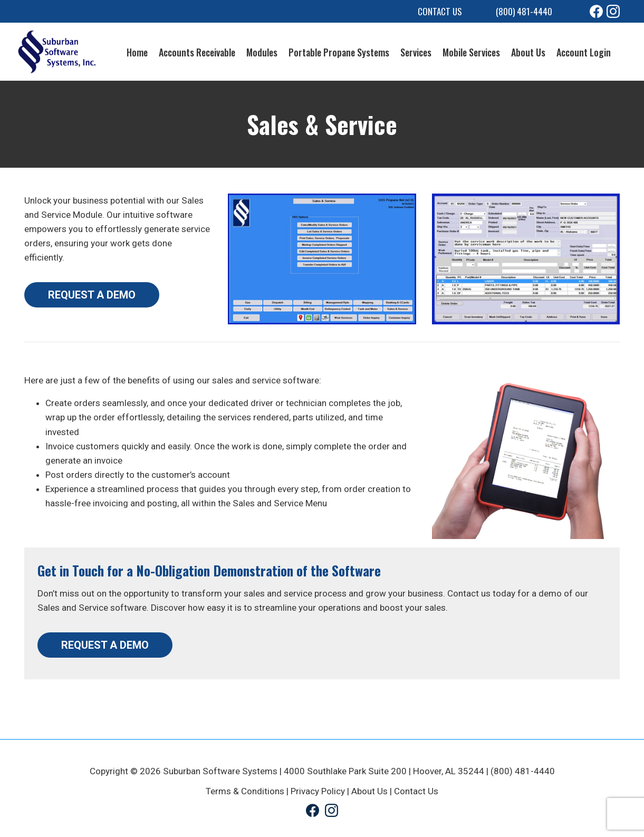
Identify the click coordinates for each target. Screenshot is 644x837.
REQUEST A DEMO (92, 295)
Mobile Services (471, 52)
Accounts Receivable (197, 52)
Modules (262, 52)
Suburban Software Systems (220, 771)
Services (416, 52)
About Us (528, 52)
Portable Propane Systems (339, 52)
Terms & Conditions (245, 791)
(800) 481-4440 (524, 11)
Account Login (584, 52)
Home (137, 52)
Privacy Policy (318, 791)
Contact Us (440, 11)
